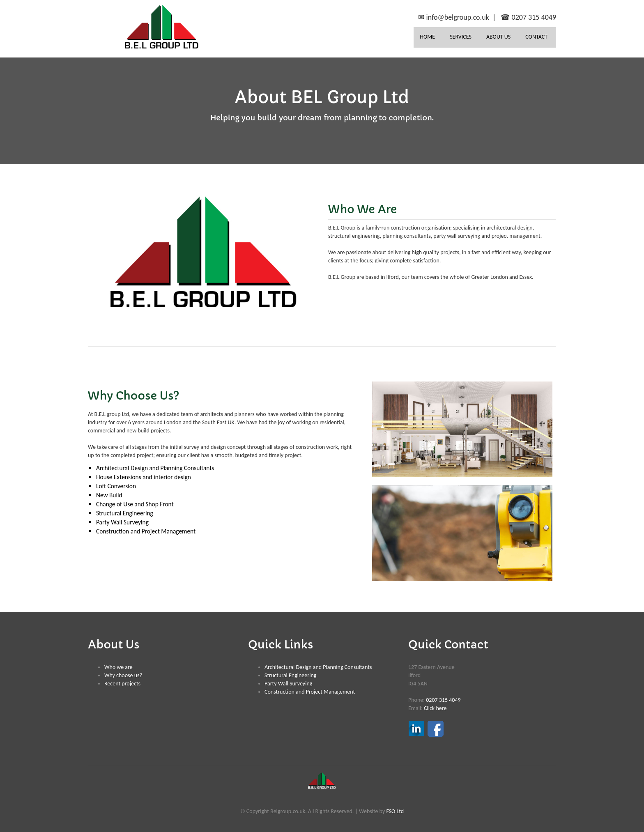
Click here (435, 708)
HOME (427, 37)
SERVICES (461, 37)
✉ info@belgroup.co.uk (453, 17)
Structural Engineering (290, 675)
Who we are (118, 667)
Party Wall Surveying (288, 684)
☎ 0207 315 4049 (528, 17)
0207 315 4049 (443, 700)
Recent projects (122, 684)
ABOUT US (498, 37)
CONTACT (536, 37)
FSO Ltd (395, 811)
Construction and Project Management (310, 692)
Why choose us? (123, 675)
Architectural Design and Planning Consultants (318, 667)
